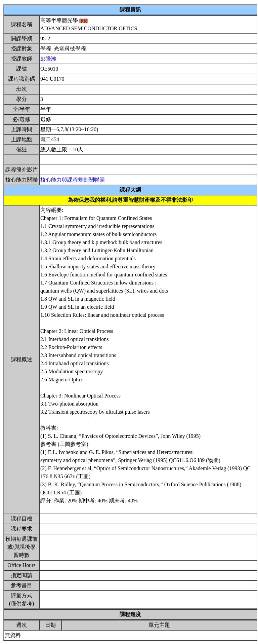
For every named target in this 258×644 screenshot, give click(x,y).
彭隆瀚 (48, 59)
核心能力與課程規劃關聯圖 (73, 180)
